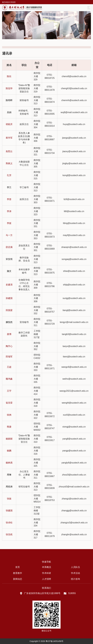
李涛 (9, 211)
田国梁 (9, 310)
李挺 (9, 223)
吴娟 (9, 112)
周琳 (9, 475)
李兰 (9, 187)
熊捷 (9, 427)
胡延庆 (9, 124)
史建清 (9, 285)
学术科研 (46, 573)
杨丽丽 (9, 439)
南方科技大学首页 (9, 2)
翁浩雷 (9, 403)
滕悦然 (9, 322)
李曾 (9, 199)
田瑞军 (9, 357)
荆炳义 (9, 163)
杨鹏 (9, 451)
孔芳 (9, 175)
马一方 (9, 235)
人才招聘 (46, 579)
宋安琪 (9, 259)
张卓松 (9, 523)
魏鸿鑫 (9, 379)
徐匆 (9, 415)
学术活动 (75, 573)
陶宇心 (9, 346)
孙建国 (9, 298)
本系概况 (46, 567)
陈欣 (9, 76)
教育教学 (18, 573)
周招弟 (9, 487)
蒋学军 (9, 138)
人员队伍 (75, 567)
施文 (9, 271)
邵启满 (9, 247)
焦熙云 (9, 151)
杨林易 (9, 463)
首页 (18, 567)
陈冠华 (9, 88)
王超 (9, 367)
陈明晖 (9, 100)
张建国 (9, 511)
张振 (9, 499)
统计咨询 (75, 579)
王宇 (9, 391)
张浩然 (9, 534)
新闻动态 (18, 579)
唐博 (9, 334)
